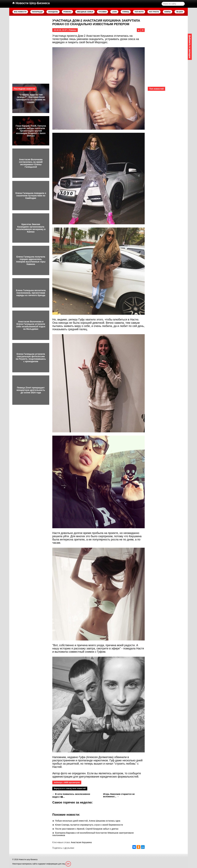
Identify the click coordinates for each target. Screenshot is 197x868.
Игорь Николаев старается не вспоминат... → (119, 795)
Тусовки (103, 12)
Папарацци (37, 12)
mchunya (58, 782)
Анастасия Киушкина (81, 842)
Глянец (126, 12)
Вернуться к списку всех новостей (70, 789)
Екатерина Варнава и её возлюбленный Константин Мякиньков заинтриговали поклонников (93, 834)
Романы (67, 12)
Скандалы (53, 12)
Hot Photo (154, 12)
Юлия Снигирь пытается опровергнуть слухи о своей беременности (89, 825)
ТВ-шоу (180, 12)
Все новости (20, 12)
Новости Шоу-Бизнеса (31, 3)
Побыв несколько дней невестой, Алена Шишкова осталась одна (88, 821)
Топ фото (139, 12)
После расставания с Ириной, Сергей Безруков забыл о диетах (87, 829)
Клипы (168, 12)
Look (114, 12)
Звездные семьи (85, 12)
